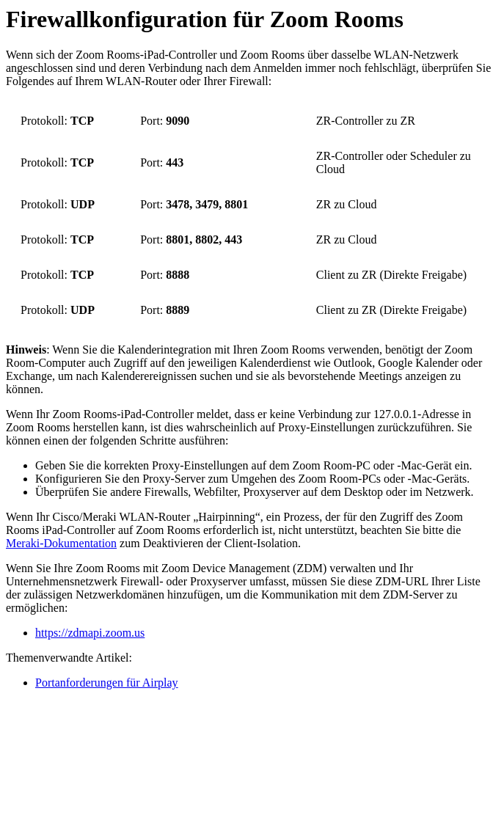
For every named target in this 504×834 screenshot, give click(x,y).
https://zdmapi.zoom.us (90, 633)
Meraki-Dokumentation (61, 543)
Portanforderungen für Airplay (107, 683)
